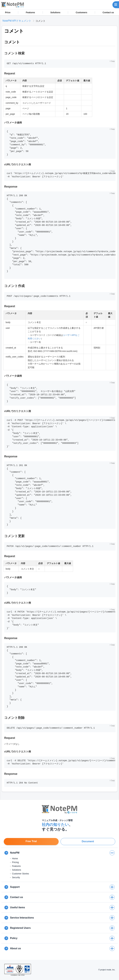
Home (15, 858)
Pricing (15, 862)
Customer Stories (21, 874)
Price (8, 12)
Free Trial (31, 841)
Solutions (55, 12)
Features (30, 12)
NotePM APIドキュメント (17, 21)
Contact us (108, 12)
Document (88, 841)
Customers (81, 12)
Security (16, 877)
